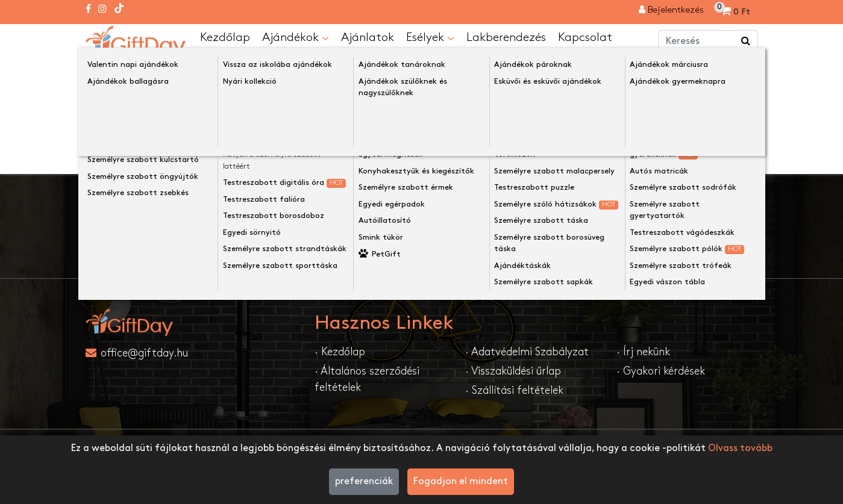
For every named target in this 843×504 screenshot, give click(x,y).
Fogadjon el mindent (461, 481)
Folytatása (725, 150)
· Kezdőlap (340, 351)
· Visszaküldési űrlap (513, 371)
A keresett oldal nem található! (227, 68)
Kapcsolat (585, 37)
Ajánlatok (368, 37)
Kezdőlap (225, 37)
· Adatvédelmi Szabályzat (527, 351)
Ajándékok (296, 37)
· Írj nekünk (643, 351)
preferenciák (364, 481)
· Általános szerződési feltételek (367, 379)
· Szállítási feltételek (514, 390)
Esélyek (430, 37)
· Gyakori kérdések (661, 371)
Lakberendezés (506, 37)
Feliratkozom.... (539, 236)
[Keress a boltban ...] (746, 41)
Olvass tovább (740, 448)
